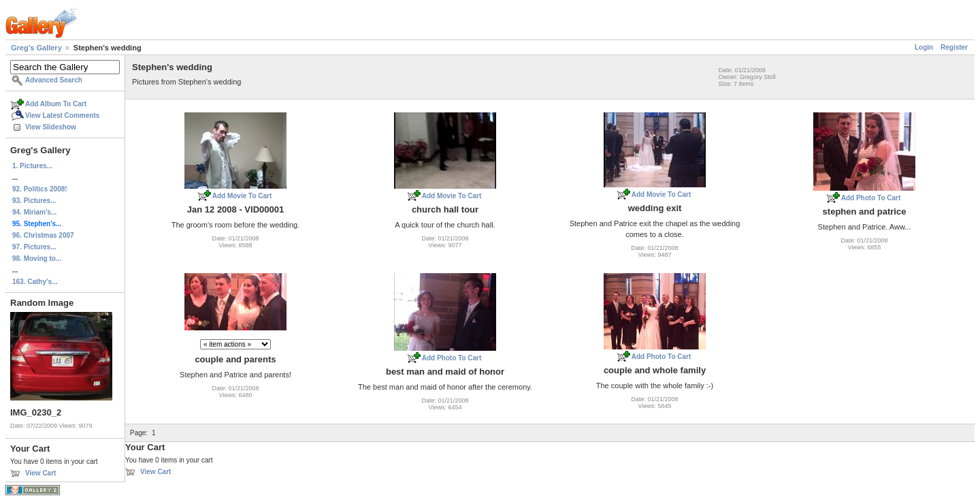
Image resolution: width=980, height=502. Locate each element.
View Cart (40, 473)
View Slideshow (51, 127)
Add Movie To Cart (242, 196)
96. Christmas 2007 (43, 235)
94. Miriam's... (34, 212)
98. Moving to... (37, 258)
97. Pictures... (34, 247)
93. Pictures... (34, 201)
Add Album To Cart (56, 104)
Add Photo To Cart (871, 198)
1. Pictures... (32, 166)
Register (954, 47)
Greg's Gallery (36, 48)
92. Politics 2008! (40, 189)
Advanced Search (54, 80)
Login (924, 47)
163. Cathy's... (35, 282)
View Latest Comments (62, 115)
